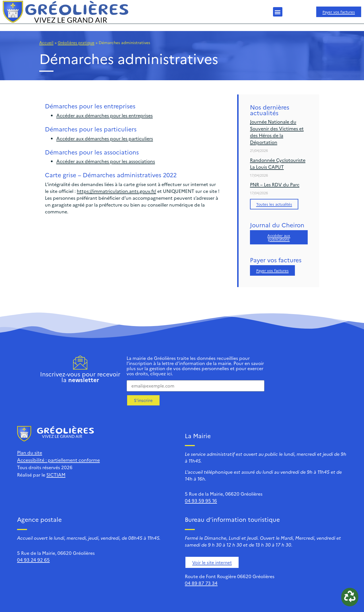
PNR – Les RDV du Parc (275, 184)
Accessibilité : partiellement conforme (58, 460)
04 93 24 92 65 (33, 560)
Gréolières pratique (76, 42)
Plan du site (30, 452)
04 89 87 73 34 (201, 583)
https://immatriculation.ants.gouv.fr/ (116, 191)
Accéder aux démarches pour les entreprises (105, 115)
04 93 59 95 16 (201, 500)
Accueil (46, 42)
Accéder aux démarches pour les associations (106, 161)
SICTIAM (56, 475)
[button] (278, 12)
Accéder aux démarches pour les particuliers (105, 138)
